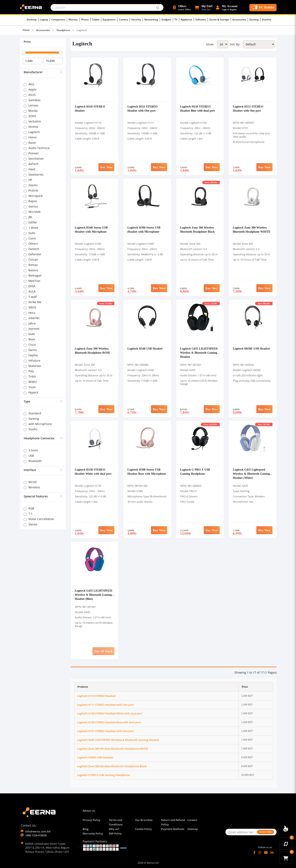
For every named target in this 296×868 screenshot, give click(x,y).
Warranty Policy (93, 833)
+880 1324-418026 (36, 835)
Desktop (33, 20)
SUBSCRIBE (266, 832)
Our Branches (144, 820)
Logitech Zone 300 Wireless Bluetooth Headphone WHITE (252, 229)
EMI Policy (115, 833)
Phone (86, 20)
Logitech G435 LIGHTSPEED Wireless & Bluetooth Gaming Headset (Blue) (94, 595)
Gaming (255, 20)
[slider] (24, 52)
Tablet (97, 20)
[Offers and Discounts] (182, 8)
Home (26, 30)
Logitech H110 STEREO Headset (96, 696)
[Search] (107, 7)
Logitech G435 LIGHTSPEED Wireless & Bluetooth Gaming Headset (199, 353)
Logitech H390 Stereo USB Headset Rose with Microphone (147, 472)
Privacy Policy (91, 820)
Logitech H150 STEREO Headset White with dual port (93, 472)
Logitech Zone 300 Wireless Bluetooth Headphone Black (198, 229)
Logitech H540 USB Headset (145, 348)
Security (137, 20)
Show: (210, 44)
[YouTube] (266, 852)
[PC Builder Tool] (263, 8)
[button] (203, 8)
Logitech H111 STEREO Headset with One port (142, 108)
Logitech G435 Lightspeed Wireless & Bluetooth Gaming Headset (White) (251, 474)
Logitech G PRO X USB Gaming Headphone (195, 472)
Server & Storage (220, 20)
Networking (152, 20)
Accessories (240, 20)
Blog (86, 829)
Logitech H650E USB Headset (251, 348)
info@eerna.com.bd (38, 831)
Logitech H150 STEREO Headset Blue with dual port (198, 108)
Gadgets (167, 20)
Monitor (74, 20)
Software (202, 20)
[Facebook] (254, 852)
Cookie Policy (143, 829)
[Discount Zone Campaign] (286, 829)
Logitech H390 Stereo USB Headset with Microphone (144, 229)
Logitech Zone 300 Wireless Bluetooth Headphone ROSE (93, 350)
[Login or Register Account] (227, 8)
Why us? (114, 829)
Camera (124, 20)
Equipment (110, 20)
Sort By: (235, 44)
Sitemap (193, 829)
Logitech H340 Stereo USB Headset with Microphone (91, 229)
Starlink (266, 20)
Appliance (187, 20)
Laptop (45, 20)
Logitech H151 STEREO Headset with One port (248, 108)
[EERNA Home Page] (32, 7)
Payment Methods (173, 829)
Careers (192, 820)
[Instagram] (260, 852)
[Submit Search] (158, 7)
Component (59, 20)
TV (177, 20)
